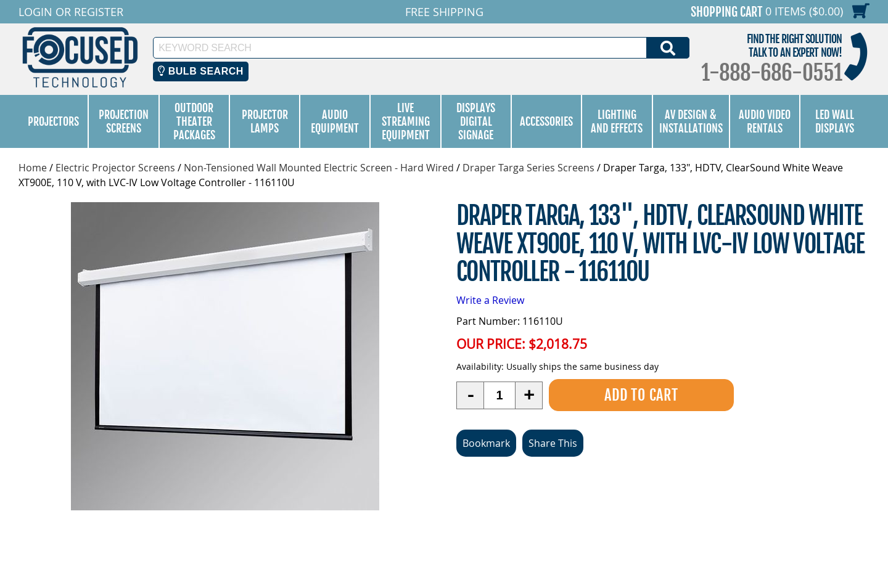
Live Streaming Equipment (406, 121)
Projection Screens (124, 121)
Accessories (546, 121)
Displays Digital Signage (476, 121)
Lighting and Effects (617, 121)
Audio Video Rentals (765, 121)
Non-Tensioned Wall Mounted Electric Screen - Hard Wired (319, 168)
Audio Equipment (335, 121)
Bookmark (486, 443)
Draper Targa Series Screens (528, 168)
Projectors (53, 121)
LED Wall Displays (835, 121)
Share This (553, 443)
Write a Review (490, 300)
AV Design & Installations (691, 121)
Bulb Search (201, 71)
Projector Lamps (265, 121)
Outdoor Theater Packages (194, 121)
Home (33, 168)
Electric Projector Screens (115, 168)
